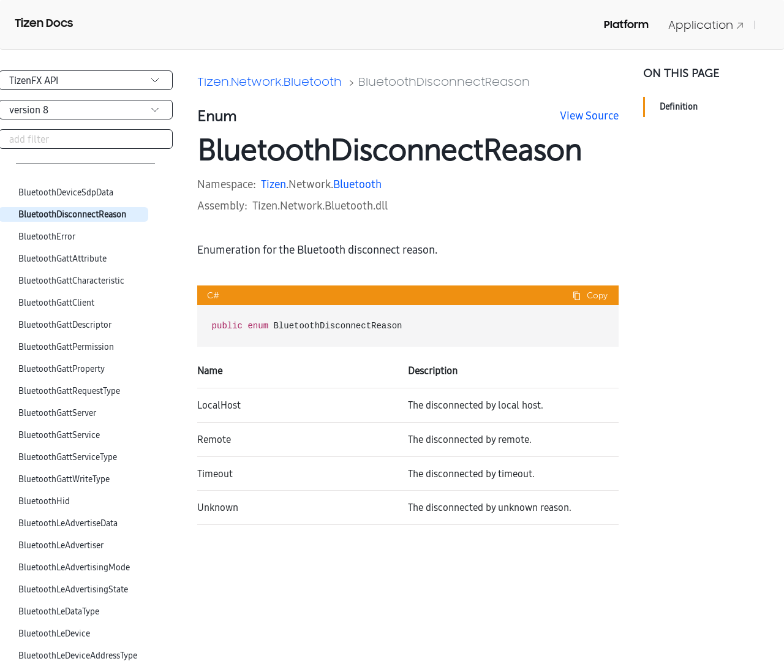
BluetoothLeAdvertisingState (73, 590)
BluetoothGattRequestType (69, 391)
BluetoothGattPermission (66, 347)
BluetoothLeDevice (54, 634)
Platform (626, 25)
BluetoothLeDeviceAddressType (78, 656)
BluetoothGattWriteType (64, 479)
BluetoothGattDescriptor (65, 325)
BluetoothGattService (59, 435)
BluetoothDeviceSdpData (66, 193)
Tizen (273, 184)
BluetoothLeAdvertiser (61, 546)
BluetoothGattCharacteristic (71, 281)
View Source (589, 115)
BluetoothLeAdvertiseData (68, 523)
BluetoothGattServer (57, 413)
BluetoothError (47, 237)
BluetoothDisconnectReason (72, 215)
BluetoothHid (44, 501)
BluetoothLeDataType (59, 612)
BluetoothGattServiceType (68, 457)
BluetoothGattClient (56, 303)
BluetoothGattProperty (62, 369)
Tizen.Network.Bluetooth (269, 81)
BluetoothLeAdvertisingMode (74, 568)
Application (706, 25)
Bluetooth (357, 184)
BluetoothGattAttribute (62, 259)
